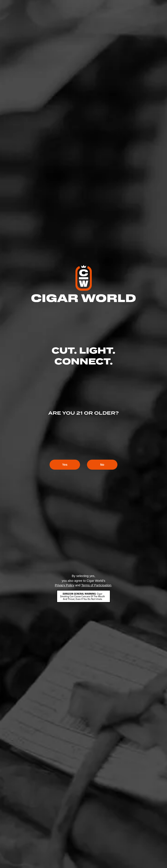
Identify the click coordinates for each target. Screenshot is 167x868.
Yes (65, 465)
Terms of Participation (96, 585)
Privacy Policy (65, 585)
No (102, 465)
